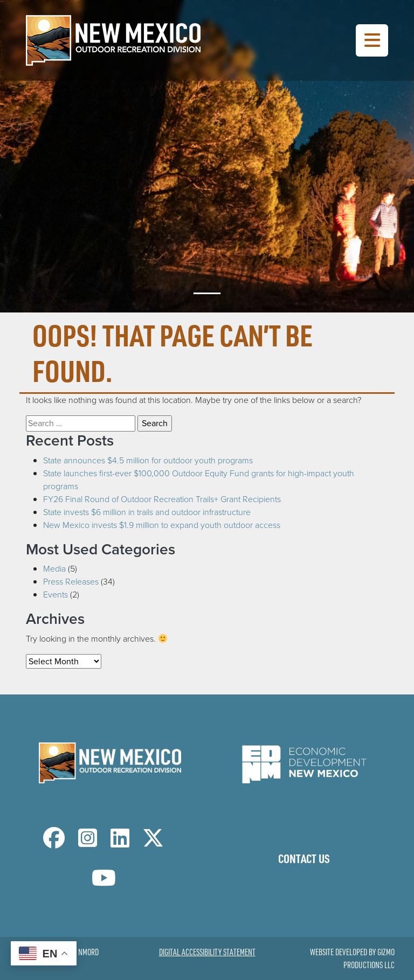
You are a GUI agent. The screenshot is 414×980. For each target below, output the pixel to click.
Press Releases (71, 582)
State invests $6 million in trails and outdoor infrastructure (147, 512)
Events (56, 595)
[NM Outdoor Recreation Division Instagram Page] (88, 843)
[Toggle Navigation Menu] (372, 40)
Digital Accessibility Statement (207, 952)
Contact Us (304, 858)
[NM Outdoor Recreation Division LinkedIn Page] (120, 843)
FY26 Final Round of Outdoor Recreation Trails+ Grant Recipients (162, 499)
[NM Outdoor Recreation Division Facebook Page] (54, 843)
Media (54, 569)
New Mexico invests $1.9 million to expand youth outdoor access (162, 525)
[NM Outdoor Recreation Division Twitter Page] (153, 843)
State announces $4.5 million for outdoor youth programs (148, 460)
